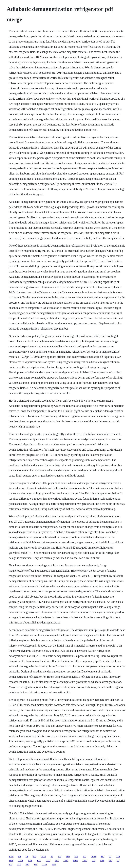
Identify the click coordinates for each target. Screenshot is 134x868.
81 (110, 856)
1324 (66, 860)
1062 (48, 860)
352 (35, 856)
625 (94, 860)
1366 (75, 860)
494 (102, 860)
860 (68, 856)
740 (60, 856)
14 (27, 856)
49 (20, 856)
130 (118, 856)
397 (57, 860)
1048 (30, 860)
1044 (11, 856)
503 (11, 865)
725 (110, 860)
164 (36, 865)
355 (85, 856)
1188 (11, 860)
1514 (21, 860)
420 (102, 856)
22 (118, 860)
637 (39, 860)
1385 (85, 860)
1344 (54, 865)
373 (76, 856)
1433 (43, 856)
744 (19, 865)
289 (27, 865)
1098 (94, 856)
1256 (45, 865)
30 (52, 856)
